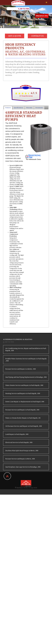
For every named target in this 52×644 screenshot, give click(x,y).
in (26, 349)
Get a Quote (15, 36)
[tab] (8, 108)
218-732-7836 (24, 9)
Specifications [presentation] (19, 108)
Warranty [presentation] (29, 108)
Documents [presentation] (39, 108)
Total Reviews (26, 96)
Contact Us (37, 36)
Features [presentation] (8, 108)
